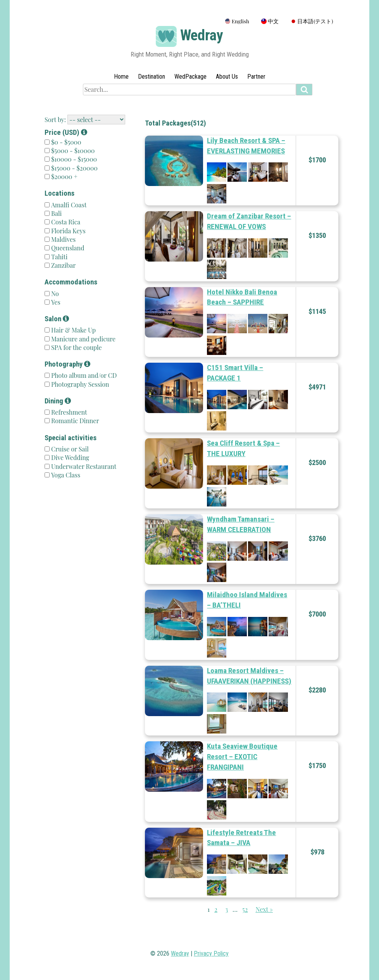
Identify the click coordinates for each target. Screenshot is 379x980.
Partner (256, 77)
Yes (55, 302)
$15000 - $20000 (74, 168)
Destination (152, 77)
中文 (270, 21)
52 (245, 909)
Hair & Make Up (73, 330)
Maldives (63, 239)
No (54, 294)
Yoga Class (65, 475)
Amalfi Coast (68, 205)
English (237, 21)
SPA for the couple (76, 347)
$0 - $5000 (66, 142)
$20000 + (64, 177)
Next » (264, 909)
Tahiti (59, 257)
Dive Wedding (69, 457)
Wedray (202, 35)
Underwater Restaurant (83, 466)
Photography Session (79, 384)
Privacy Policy (211, 953)
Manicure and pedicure (83, 339)
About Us (227, 77)
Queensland (67, 248)
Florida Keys (68, 231)
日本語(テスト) (312, 21)
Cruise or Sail (69, 449)
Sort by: (55, 120)
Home (121, 77)
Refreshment (68, 412)
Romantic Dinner (74, 421)
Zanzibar (63, 265)
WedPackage (190, 77)
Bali (56, 213)
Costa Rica (65, 222)
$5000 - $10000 (73, 151)
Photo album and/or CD (83, 375)
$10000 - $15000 (74, 159)
